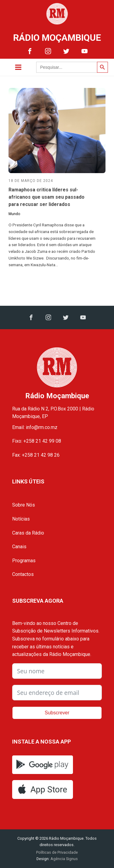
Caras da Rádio (28, 533)
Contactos (23, 574)
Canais (19, 547)
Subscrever (57, 713)
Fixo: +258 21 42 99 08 (37, 441)
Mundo (14, 214)
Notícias (21, 519)
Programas (24, 561)
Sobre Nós (24, 505)
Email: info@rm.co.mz (35, 427)
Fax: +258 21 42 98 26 (36, 455)
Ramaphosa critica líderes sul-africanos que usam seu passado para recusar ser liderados (47, 197)
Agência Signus (64, 859)
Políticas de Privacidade (57, 852)
